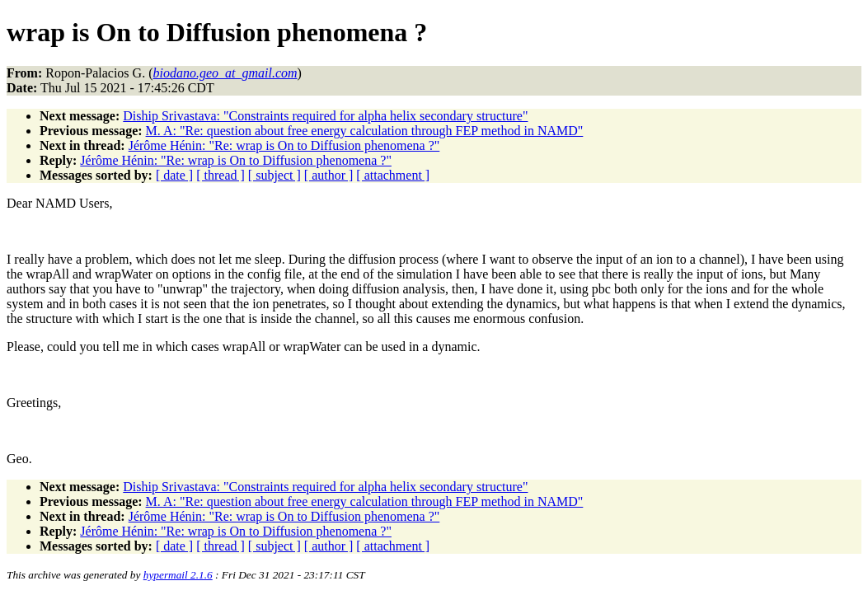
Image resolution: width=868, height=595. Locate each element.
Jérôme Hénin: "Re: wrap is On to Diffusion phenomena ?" (284, 145)
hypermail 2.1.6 (178, 575)
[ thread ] (221, 175)
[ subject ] (274, 175)
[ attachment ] (393, 175)
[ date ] (174, 175)
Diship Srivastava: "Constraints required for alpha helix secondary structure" (325, 116)
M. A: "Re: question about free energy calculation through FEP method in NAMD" (365, 131)
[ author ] (329, 175)
